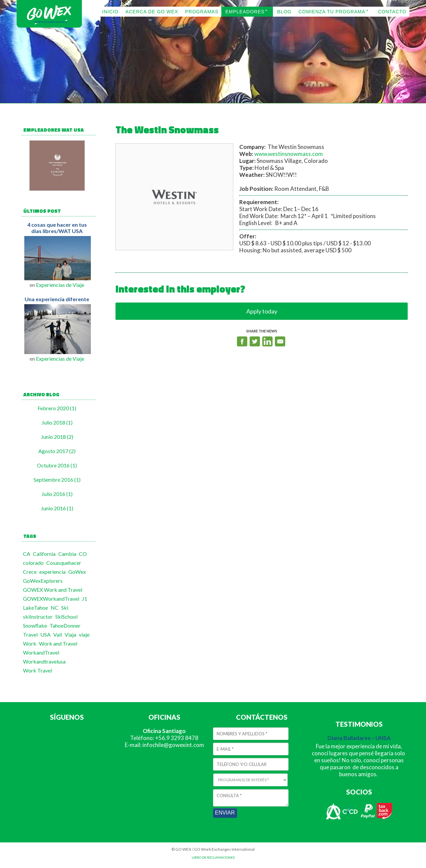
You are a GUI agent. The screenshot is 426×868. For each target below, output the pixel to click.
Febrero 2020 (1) (57, 408)
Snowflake (35, 625)
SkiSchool (66, 617)
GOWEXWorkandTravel (51, 599)
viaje (84, 634)
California (44, 554)
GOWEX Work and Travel (53, 590)
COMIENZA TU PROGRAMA (332, 12)
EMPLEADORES (245, 12)
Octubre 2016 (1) (57, 465)
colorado (33, 563)
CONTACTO (392, 12)
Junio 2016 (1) (57, 508)
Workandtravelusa (44, 661)
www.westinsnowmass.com (289, 154)
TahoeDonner (65, 625)
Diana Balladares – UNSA (359, 738)
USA (45, 634)
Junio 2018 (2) (57, 437)
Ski (65, 608)
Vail (58, 634)
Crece (30, 572)
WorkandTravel (41, 652)
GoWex (77, 572)
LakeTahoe (35, 608)
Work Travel (37, 670)
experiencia (52, 572)
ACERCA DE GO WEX (152, 12)
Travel (30, 634)
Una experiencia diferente (57, 299)
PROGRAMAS (202, 12)
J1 (85, 599)
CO (83, 554)
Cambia (67, 554)
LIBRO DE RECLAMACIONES (213, 857)
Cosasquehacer (64, 563)
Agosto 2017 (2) (57, 451)
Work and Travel (58, 643)
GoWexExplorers (43, 581)
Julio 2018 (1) (57, 422)
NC (55, 608)
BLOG (284, 12)
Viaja (70, 634)
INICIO (110, 12)
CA (27, 554)
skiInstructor (38, 617)
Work (30, 643)
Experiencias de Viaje (60, 285)
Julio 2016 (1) (57, 494)
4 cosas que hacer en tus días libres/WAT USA (57, 228)
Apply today (262, 311)
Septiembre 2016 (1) (57, 480)
